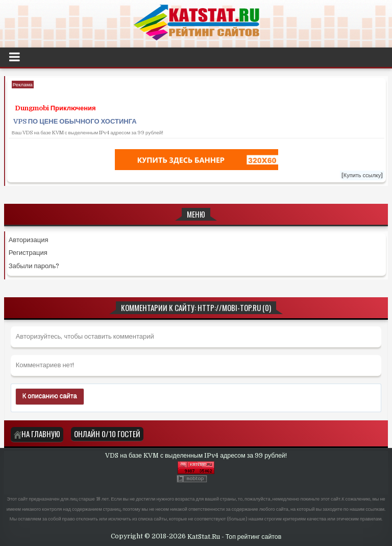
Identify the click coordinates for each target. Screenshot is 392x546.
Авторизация (29, 240)
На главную (37, 434)
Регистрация (28, 253)
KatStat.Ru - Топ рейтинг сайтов (235, 536)
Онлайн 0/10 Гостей (107, 434)
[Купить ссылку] (362, 175)
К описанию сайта (50, 396)
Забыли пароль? (34, 266)
